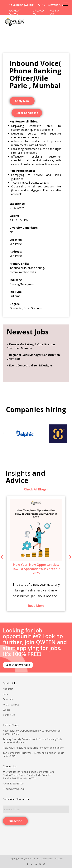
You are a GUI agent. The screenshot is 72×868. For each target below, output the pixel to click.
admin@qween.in (22, 5)
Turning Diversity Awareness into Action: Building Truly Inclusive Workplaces (32, 741)
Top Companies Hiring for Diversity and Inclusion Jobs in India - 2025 (34, 755)
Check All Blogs (36, 489)
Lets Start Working (18, 665)
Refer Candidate (27, 113)
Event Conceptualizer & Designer (31, 365)
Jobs (5, 694)
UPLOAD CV (38, 12)
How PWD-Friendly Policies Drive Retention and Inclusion (34, 748)
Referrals (8, 699)
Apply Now (22, 101)
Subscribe (15, 821)
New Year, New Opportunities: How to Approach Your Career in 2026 (32, 732)
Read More (36, 606)
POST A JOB (54, 12)
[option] (19, 434)
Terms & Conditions (42, 859)
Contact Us (9, 715)
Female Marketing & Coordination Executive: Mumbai (31, 346)
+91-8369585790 (51, 5)
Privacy (59, 859)
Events (6, 710)
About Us (8, 689)
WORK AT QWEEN (15, 12)
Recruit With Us (11, 705)
